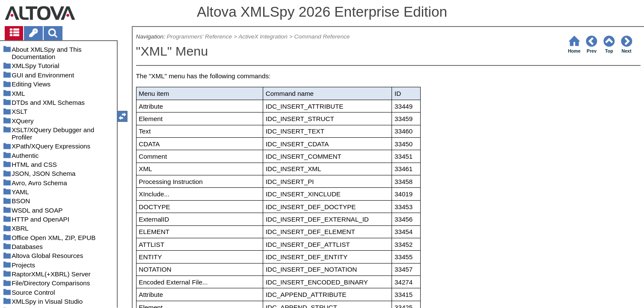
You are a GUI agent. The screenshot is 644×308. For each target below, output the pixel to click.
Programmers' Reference (199, 37)
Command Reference (322, 37)
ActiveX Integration (263, 37)
